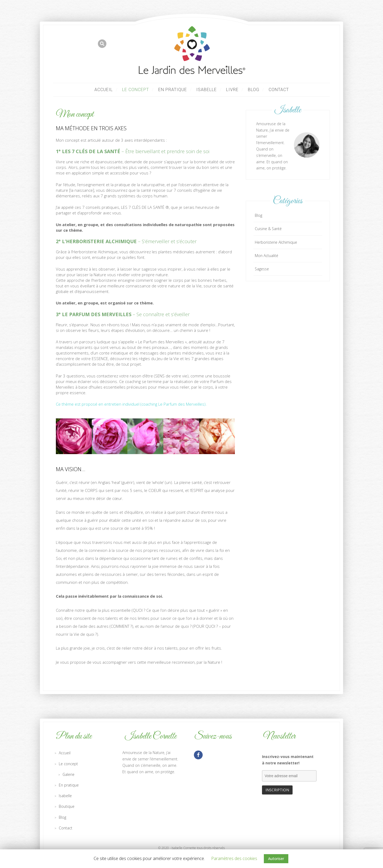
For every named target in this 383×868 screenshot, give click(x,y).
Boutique (67, 806)
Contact (279, 90)
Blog (254, 90)
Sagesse (262, 269)
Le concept (136, 90)
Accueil (104, 90)
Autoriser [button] (276, 859)
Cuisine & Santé (268, 229)
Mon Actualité (267, 256)
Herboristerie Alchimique (276, 242)
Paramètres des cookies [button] (234, 858)
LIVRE (232, 90)
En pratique (173, 90)
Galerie (68, 774)
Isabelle (207, 90)
